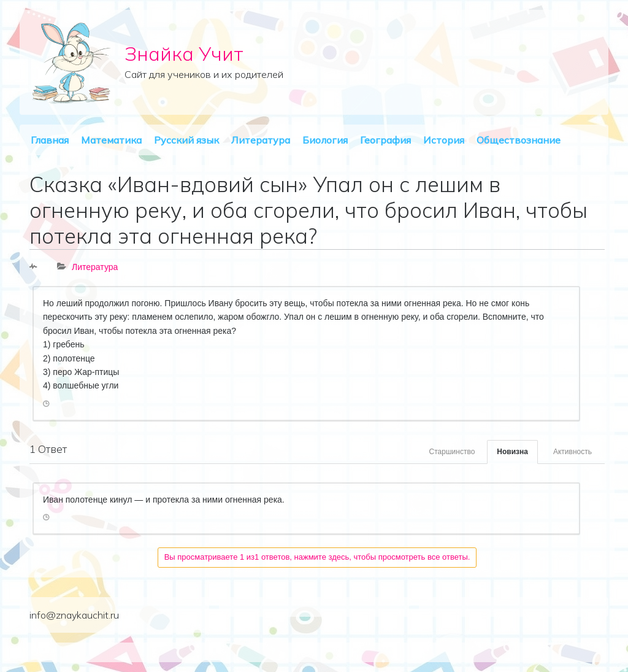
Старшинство (452, 452)
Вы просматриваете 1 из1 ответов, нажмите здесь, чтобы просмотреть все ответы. (317, 557)
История (444, 140)
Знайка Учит (184, 54)
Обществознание (519, 140)
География (385, 140)
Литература (261, 140)
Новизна (512, 452)
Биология (325, 140)
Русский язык (186, 140)
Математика (111, 140)
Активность (572, 452)
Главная (50, 140)
